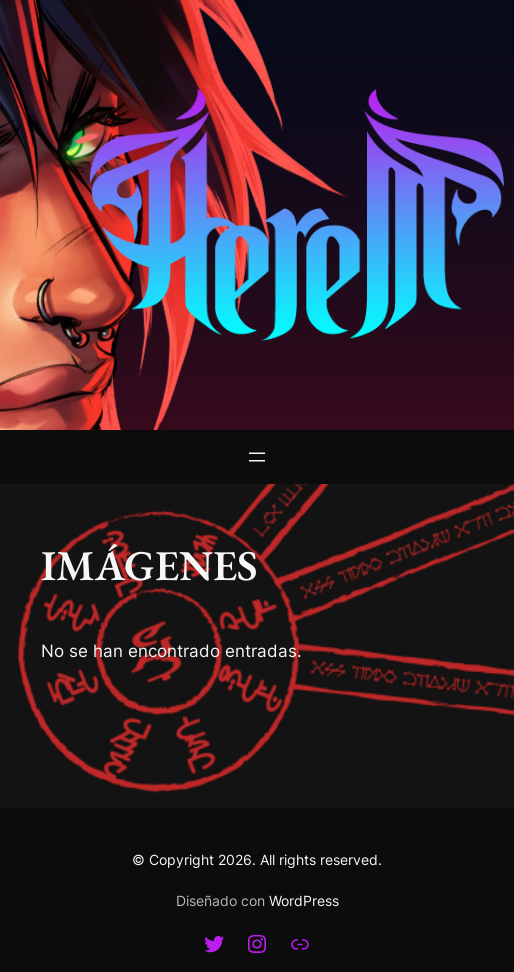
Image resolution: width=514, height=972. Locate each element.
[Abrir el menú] (257, 457)
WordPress (304, 900)
